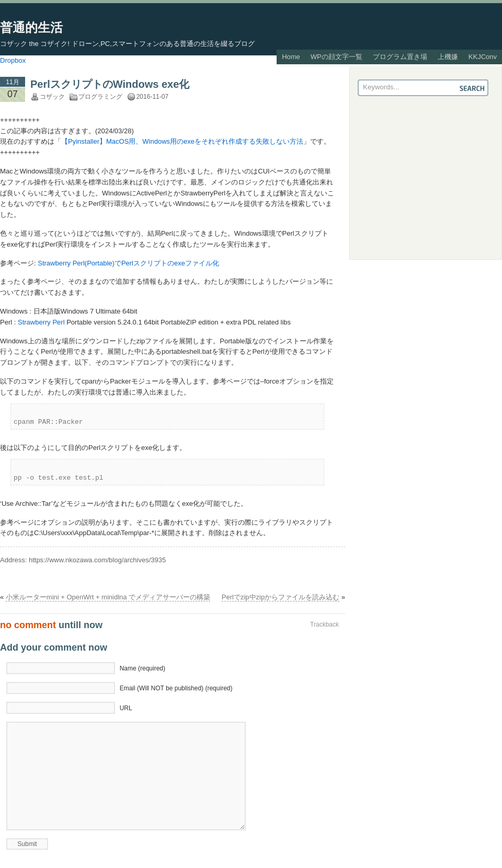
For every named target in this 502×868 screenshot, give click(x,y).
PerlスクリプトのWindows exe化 (110, 84)
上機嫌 (448, 57)
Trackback (324, 624)
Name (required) (142, 668)
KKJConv (483, 57)
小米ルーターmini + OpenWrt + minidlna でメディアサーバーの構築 (108, 597)
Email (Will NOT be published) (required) (176, 688)
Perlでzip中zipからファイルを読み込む (281, 597)
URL (126, 708)
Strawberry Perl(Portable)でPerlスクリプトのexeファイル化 (128, 263)
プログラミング (100, 97)
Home (291, 57)
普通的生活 (31, 27)
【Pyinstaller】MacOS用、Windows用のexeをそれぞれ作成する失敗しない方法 (182, 141)
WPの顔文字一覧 (336, 57)
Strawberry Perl (41, 322)
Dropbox (13, 60)
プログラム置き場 (400, 57)
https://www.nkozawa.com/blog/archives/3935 (97, 560)
